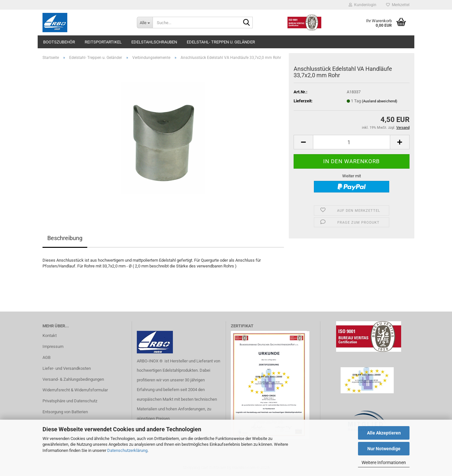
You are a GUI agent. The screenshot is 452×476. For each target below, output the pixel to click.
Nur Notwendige (384, 449)
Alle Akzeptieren (384, 433)
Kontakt (50, 336)
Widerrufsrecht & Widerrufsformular (75, 390)
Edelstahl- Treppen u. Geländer (221, 42)
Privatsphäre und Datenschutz (70, 401)
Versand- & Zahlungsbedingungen (73, 379)
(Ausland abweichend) (380, 101)
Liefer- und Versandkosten (67, 368)
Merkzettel (398, 5)
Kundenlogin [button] (363, 5)
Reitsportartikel (103, 42)
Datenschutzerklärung (127, 450)
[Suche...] (145, 23)
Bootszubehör (59, 42)
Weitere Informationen (384, 462)
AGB (47, 357)
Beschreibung (65, 238)
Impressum (53, 346)
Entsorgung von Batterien (65, 412)
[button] (303, 142)
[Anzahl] (352, 142)
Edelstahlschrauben (154, 42)
